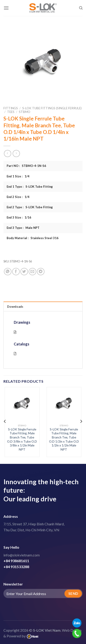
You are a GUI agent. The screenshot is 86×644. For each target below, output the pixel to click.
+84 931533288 (16, 567)
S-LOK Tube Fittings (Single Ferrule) (52, 108)
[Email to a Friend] (32, 272)
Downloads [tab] (15, 307)
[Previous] (5, 421)
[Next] (81, 421)
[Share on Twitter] (24, 272)
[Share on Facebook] (16, 272)
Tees (11, 112)
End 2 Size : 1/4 (18, 197)
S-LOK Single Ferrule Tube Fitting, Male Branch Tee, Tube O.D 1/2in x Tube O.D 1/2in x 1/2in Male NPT (64, 439)
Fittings (11, 108)
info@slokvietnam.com (22, 555)
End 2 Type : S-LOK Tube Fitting (30, 207)
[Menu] (6, 8)
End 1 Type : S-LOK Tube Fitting (30, 187)
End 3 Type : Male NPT (23, 228)
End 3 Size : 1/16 (19, 217)
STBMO (25, 112)
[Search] (81, 8)
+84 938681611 (16, 561)
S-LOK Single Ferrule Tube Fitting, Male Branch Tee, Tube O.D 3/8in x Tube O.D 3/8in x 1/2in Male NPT (22, 439)
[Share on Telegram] (41, 272)
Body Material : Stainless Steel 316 (33, 238)
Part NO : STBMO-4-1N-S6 (26, 166)
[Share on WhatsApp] (8, 272)
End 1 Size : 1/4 (18, 176)
